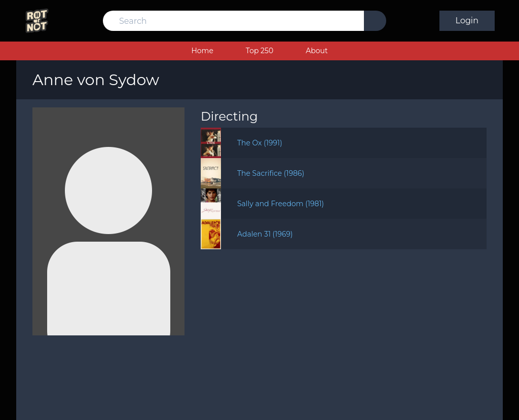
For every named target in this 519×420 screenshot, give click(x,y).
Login (467, 21)
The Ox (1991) (260, 143)
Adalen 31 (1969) (265, 234)
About (317, 51)
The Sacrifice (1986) (271, 173)
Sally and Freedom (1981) (281, 204)
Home (202, 51)
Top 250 (259, 51)
